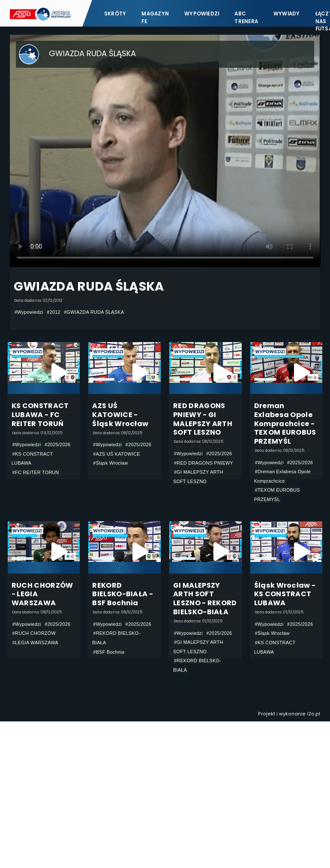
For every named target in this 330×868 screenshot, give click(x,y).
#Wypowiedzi (29, 312)
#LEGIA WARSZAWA (35, 643)
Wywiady (287, 14)
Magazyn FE (155, 17)
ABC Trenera (246, 17)
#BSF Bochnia (109, 652)
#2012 (54, 312)
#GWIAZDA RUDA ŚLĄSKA (94, 312)
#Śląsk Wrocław (110, 463)
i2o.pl (313, 714)
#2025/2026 (57, 445)
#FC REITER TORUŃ (36, 472)
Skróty (115, 14)
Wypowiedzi (202, 14)
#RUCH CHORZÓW (34, 633)
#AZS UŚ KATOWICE (117, 454)
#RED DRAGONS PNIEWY (204, 463)
